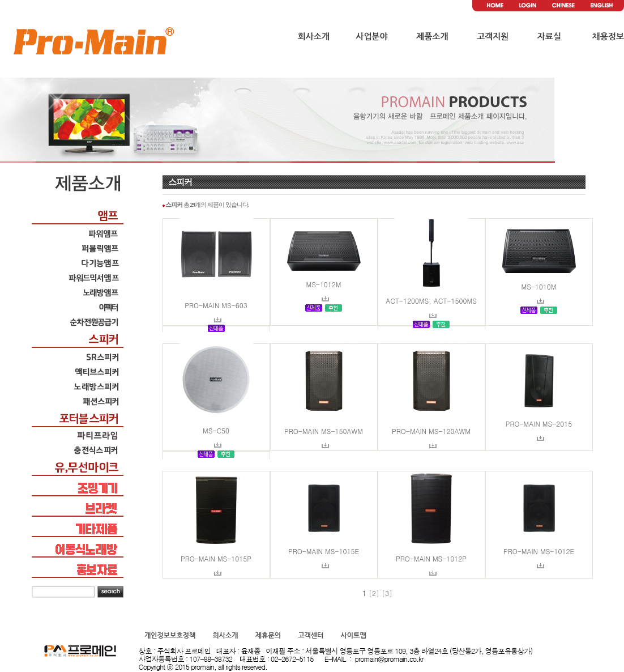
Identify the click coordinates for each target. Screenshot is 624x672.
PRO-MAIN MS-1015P (216, 558)
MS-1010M (538, 286)
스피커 (180, 182)
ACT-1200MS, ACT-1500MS (431, 301)
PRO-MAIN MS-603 (216, 305)
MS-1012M (323, 284)
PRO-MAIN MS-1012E (539, 551)
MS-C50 (216, 430)
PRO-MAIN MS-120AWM (431, 431)
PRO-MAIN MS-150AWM (324, 431)
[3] (387, 593)
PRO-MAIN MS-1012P (431, 558)
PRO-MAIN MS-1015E (324, 551)
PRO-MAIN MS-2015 (539, 424)
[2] (374, 593)
